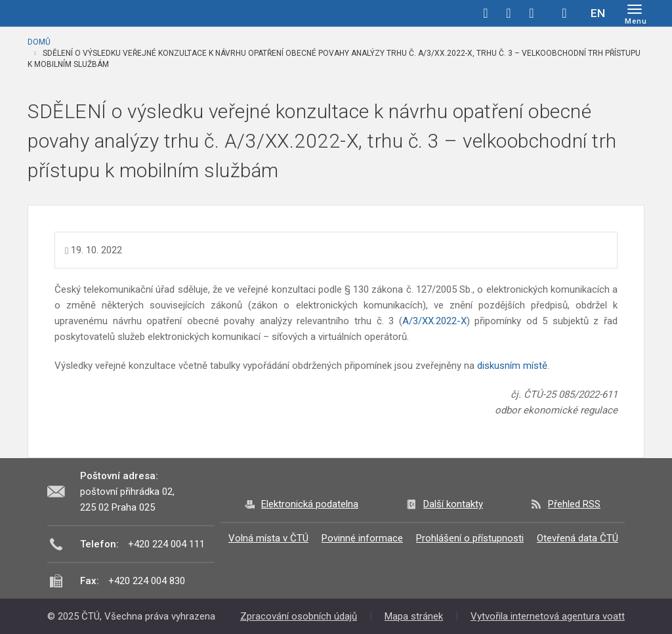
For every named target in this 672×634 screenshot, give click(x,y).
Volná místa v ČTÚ (268, 538)
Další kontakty (453, 504)
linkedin (532, 13)
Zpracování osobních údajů (299, 616)
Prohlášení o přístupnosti (470, 538)
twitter (509, 13)
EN (598, 13)
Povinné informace (362, 538)
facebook (486, 13)
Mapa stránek (414, 616)
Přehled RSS (574, 504)
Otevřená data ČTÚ (577, 538)
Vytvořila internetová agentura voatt (548, 616)
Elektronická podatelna (310, 504)
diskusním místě (512, 366)
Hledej (564, 13)
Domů (39, 42)
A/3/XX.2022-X (434, 321)
